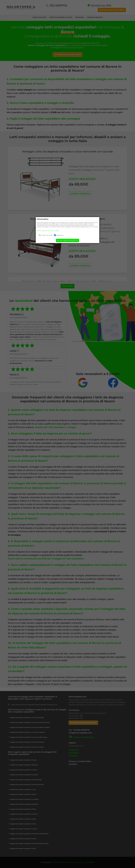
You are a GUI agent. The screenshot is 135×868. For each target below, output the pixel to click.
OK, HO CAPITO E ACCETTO (68, 242)
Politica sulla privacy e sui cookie (53, 232)
